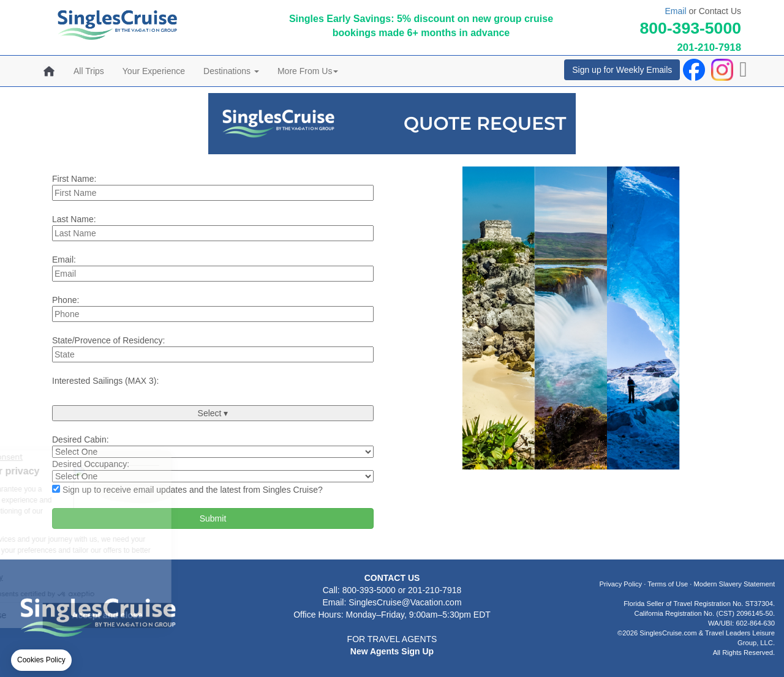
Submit (213, 518)
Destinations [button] (231, 71)
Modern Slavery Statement (734, 584)
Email (676, 11)
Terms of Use (668, 584)
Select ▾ (213, 413)
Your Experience (154, 71)
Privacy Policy (621, 584)
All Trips (89, 71)
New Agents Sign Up (392, 651)
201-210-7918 (709, 47)
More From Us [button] (308, 71)
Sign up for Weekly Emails (622, 70)
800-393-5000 (690, 28)
